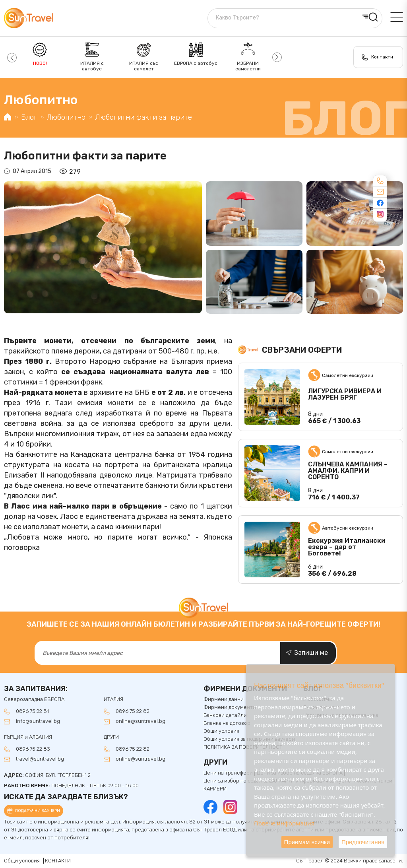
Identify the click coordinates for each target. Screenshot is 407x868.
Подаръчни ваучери (38, 811)
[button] (11, 57)
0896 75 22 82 (133, 711)
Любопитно (66, 117)
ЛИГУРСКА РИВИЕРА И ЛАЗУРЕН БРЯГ (345, 394)
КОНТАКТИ (58, 861)
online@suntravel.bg (141, 721)
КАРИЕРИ (215, 789)
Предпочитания (363, 842)
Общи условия (22, 861)
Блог (29, 117)
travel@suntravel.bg (40, 759)
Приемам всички (307, 842)
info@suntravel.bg (38, 721)
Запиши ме (311, 653)
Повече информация (284, 823)
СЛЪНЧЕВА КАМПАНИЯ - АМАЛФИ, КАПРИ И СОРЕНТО (348, 471)
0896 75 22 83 (33, 749)
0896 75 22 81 (32, 711)
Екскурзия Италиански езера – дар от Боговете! (347, 547)
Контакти (382, 57)
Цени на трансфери (228, 773)
